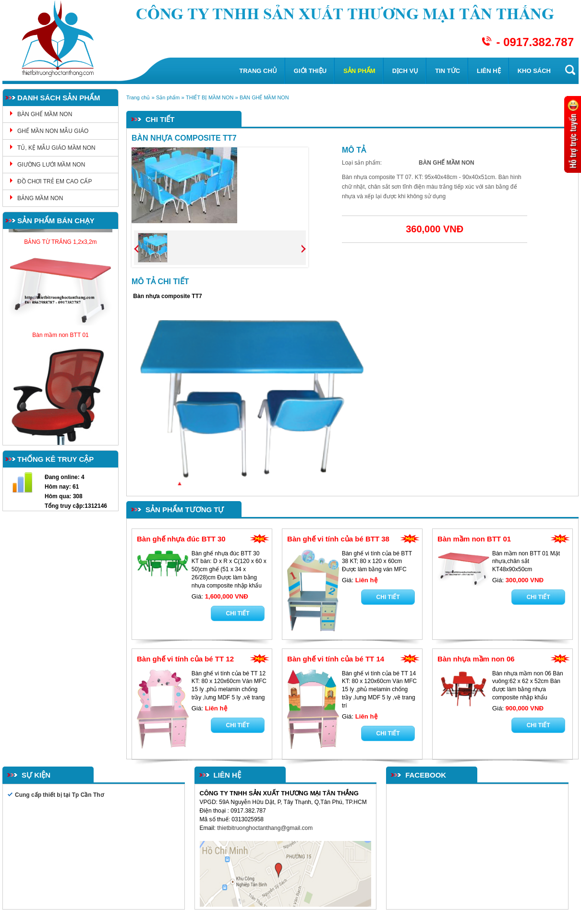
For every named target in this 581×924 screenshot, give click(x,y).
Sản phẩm (359, 71)
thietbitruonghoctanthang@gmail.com (266, 828)
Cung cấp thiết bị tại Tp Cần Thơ (59, 795)
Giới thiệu (310, 71)
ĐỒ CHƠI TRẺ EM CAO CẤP (54, 181)
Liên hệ (489, 71)
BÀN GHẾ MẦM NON (45, 114)
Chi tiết (238, 613)
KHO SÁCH (534, 71)
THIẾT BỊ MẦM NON (210, 97)
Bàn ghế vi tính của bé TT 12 (185, 659)
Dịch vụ (405, 71)
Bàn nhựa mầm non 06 (476, 659)
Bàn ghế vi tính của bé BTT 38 (338, 539)
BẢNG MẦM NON (40, 198)
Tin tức (448, 71)
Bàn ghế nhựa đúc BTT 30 (181, 539)
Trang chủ (258, 71)
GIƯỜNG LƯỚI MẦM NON (51, 165)
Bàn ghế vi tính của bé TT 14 (336, 659)
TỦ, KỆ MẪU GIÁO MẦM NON (56, 148)
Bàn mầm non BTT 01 (474, 539)
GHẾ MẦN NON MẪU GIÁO (53, 131)
